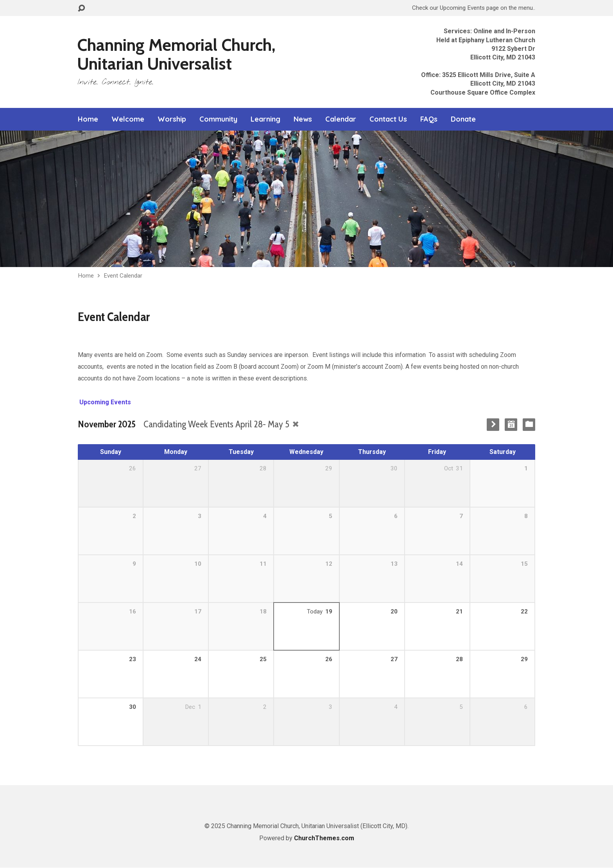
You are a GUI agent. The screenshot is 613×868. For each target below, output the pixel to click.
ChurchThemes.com (324, 838)
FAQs (429, 119)
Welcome (128, 119)
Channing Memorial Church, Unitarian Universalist (176, 54)
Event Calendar (123, 276)
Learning (265, 119)
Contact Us (388, 119)
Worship (172, 119)
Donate (463, 119)
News (303, 119)
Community (218, 119)
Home (88, 119)
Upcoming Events (104, 402)
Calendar (341, 119)
